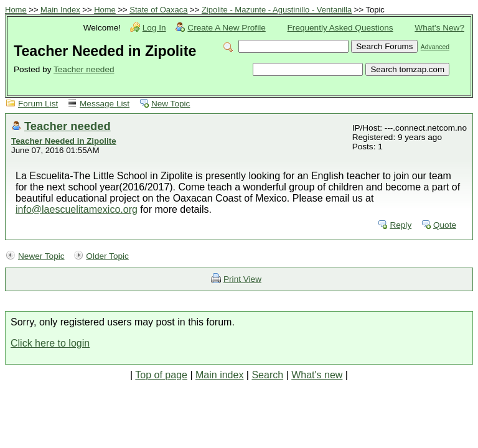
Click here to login (50, 343)
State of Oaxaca (158, 10)
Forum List (38, 104)
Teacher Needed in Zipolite (64, 141)
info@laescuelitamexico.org (77, 209)
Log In (154, 28)
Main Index (60, 10)
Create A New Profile (226, 28)
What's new (317, 375)
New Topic (171, 104)
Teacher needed (84, 69)
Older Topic (107, 256)
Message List (105, 104)
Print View (242, 279)
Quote (445, 225)
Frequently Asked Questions (340, 28)
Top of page (161, 375)
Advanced (435, 47)
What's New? (439, 28)
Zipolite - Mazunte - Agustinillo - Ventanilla (277, 10)
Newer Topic (41, 256)
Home (16, 10)
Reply (401, 225)
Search (267, 375)
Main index (219, 375)
